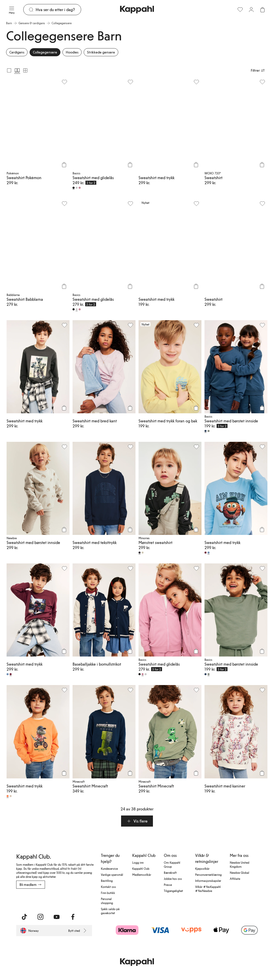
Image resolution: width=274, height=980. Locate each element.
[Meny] (12, 10)
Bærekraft (170, 873)
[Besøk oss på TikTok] (24, 917)
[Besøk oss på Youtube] (57, 917)
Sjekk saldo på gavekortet (110, 911)
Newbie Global (239, 873)
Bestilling (107, 881)
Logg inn (138, 862)
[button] (137, 821)
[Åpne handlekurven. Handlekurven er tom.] (262, 10)
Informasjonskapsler (208, 881)
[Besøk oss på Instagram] (40, 917)
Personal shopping (107, 901)
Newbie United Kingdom (239, 864)
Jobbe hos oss (173, 879)
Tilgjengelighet (173, 891)
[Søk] (58, 10)
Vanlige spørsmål (112, 875)
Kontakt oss (108, 887)
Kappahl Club (141, 868)
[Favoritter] (240, 10)
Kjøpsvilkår (202, 868)
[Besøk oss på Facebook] (73, 917)
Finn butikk (108, 893)
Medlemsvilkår (142, 875)
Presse (168, 885)
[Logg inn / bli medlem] (251, 10)
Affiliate (235, 879)
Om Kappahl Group (172, 864)
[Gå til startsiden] (137, 10)
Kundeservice (109, 868)
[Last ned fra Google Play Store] (65, 900)
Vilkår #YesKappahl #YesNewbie (208, 889)
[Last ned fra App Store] (31, 900)
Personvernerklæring (208, 875)
